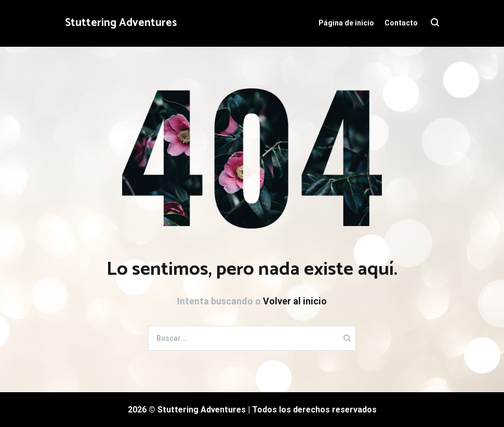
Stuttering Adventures (121, 23)
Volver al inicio (295, 301)
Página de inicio (346, 23)
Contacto (401, 23)
